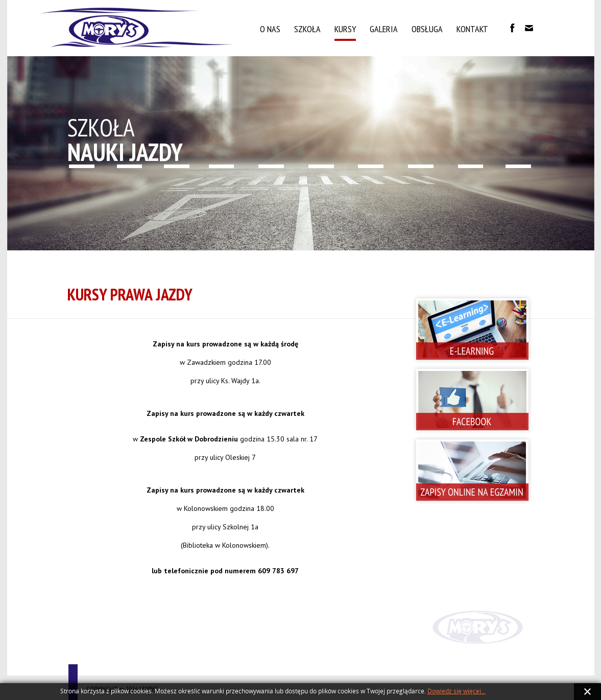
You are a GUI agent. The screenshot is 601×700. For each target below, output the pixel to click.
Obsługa (427, 29)
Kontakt (472, 29)
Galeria (384, 29)
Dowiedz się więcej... (456, 691)
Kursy (345, 29)
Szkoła (307, 29)
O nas (270, 29)
